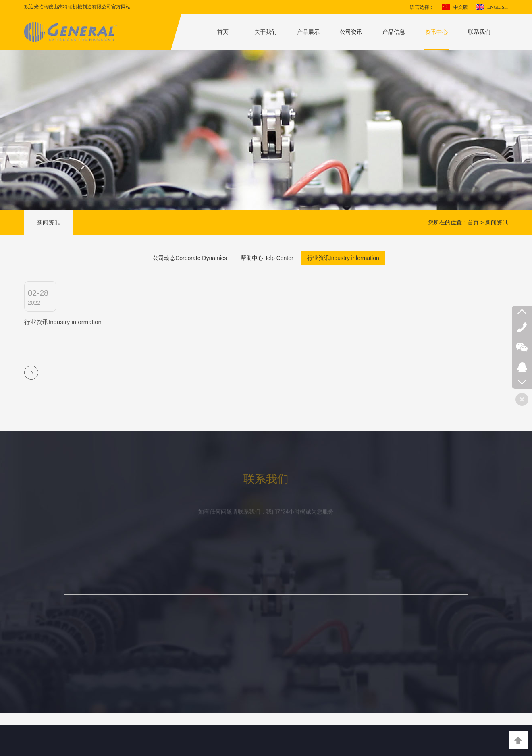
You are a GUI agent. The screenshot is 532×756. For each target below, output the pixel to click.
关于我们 (266, 32)
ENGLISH (498, 7)
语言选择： (422, 7)
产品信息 (394, 32)
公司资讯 (351, 32)
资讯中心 (436, 32)
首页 (223, 32)
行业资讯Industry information (343, 258)
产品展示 (308, 32)
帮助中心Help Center (267, 258)
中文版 (461, 7)
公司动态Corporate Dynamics (190, 258)
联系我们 (479, 32)
